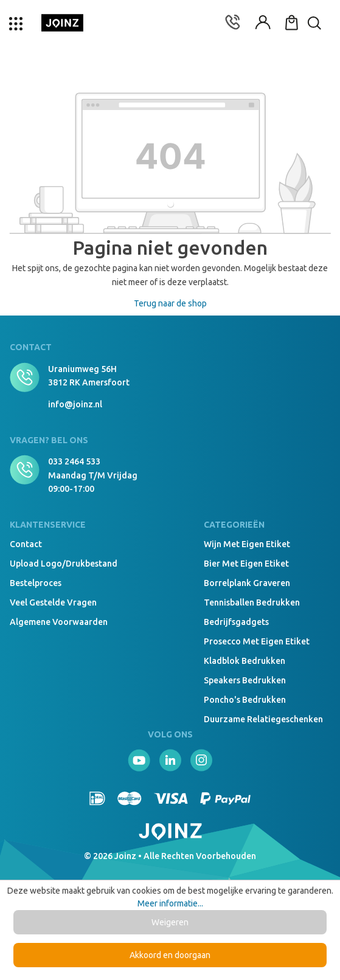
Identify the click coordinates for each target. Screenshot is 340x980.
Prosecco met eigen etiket (257, 641)
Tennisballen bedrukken (252, 602)
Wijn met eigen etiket (247, 544)
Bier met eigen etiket (246, 564)
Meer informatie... (170, 903)
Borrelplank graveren (247, 583)
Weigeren (170, 922)
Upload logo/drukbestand (64, 564)
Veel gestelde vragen (53, 602)
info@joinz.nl (75, 404)
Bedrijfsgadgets (236, 622)
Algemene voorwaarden (59, 622)
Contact (26, 544)
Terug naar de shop (170, 303)
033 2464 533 (74, 461)
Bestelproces (36, 583)
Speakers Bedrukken (245, 680)
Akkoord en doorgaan (170, 955)
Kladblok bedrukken (245, 661)
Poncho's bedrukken (245, 700)
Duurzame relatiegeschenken (263, 719)
